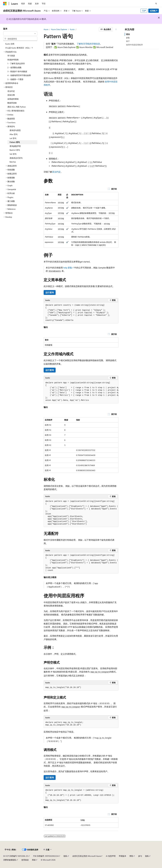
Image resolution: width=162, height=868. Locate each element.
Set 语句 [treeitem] (13, 154)
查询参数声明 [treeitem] (15, 146)
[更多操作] (116, 29)
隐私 (65, 856)
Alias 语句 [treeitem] (14, 134)
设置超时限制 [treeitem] (13, 99)
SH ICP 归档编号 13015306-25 (16, 856)
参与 (140, 856)
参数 (128, 38)
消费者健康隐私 (10, 860)
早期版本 (122, 856)
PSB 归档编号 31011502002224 (46, 856)
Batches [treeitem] (13, 162)
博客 (131, 856)
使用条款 (25, 860)
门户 (144, 11)
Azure (46, 29)
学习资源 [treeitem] (11, 56)
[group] (81, 392)
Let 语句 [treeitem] (13, 138)
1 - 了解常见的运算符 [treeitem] (16, 63)
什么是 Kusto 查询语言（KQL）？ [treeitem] (19, 48)
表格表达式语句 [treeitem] (16, 158)
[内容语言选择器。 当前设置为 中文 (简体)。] (10, 850)
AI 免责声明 (111, 856)
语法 (128, 34)
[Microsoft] (5, 4)
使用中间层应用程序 (134, 45)
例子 (128, 41)
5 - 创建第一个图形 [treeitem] (15, 79)
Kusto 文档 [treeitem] (10, 44)
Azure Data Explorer (59, 29)
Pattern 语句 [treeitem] (15, 142)
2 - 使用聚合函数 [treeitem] (14, 67)
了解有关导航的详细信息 (88, 44)
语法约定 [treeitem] (11, 91)
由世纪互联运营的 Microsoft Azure (87, 856)
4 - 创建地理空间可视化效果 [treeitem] (19, 75)
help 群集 (68, 268)
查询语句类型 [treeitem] (15, 130)
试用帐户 (154, 11)
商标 (34, 860)
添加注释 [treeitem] (11, 95)
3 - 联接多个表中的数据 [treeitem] (17, 71)
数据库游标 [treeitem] (12, 103)
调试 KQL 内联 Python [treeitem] (17, 107)
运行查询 (50, 292)
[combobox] (20, 33)
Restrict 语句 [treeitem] (15, 150)
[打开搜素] (156, 4)
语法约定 (56, 172)
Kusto (72, 29)
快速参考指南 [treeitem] (13, 60)
